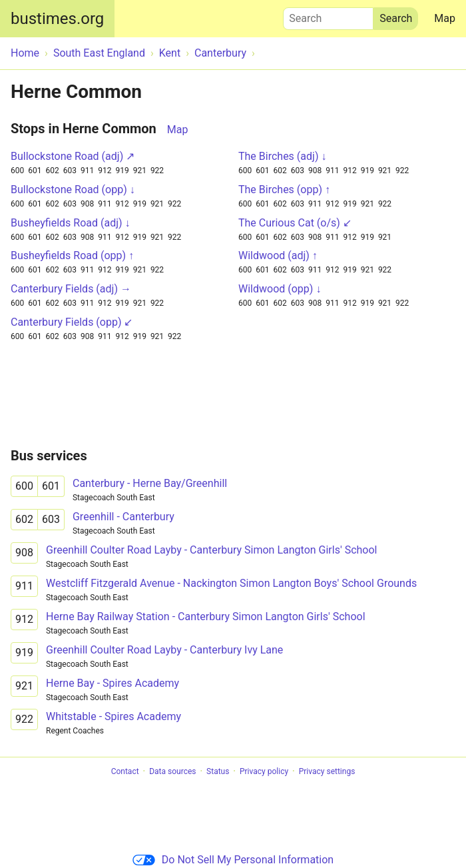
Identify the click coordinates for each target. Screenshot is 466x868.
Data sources (172, 771)
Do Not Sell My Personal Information (233, 860)
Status (218, 771)
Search (328, 15)
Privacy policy (264, 771)
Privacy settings (327, 771)
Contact (125, 771)
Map (445, 18)
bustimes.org (57, 19)
